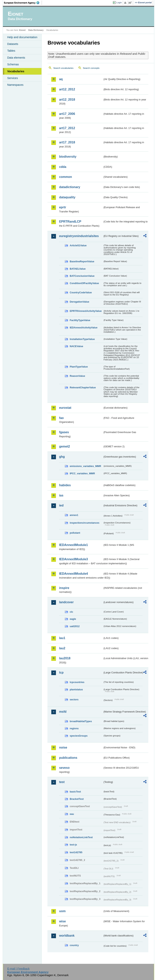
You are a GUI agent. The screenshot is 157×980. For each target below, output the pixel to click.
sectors (74, 699)
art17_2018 (67, 142)
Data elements (16, 58)
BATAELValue (78, 269)
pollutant (75, 533)
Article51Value (78, 245)
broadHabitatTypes (81, 721)
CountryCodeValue (81, 292)
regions (74, 728)
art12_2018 (67, 100)
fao (61, 418)
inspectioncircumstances (84, 523)
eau (72, 814)
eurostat (65, 408)
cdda (63, 167)
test (62, 782)
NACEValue (76, 346)
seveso (64, 768)
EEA (23, 3)
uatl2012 (75, 626)
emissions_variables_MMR (85, 466)
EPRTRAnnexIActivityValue (86, 311)
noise (63, 747)
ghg (62, 457)
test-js (73, 845)
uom (62, 911)
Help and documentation (22, 37)
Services (12, 78)
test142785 (76, 852)
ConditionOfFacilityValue (84, 283)
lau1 (62, 638)
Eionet (22, 30)
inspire (64, 588)
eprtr (62, 207)
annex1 (74, 515)
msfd (63, 712)
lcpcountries (77, 682)
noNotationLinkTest (81, 837)
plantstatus (76, 689)
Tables (11, 51)
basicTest (75, 792)
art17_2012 (67, 128)
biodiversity (68, 157)
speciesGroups (78, 736)
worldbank (67, 936)
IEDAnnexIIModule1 (73, 545)
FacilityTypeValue (80, 320)
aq (61, 79)
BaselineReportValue (82, 261)
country (74, 945)
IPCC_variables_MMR (82, 473)
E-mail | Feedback (19, 969)
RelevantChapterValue (83, 387)
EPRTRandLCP (70, 222)
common (65, 177)
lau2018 (65, 658)
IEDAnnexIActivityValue (84, 328)
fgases (64, 432)
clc (71, 612)
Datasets (13, 44)
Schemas (13, 64)
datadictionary (70, 187)
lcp (61, 673)
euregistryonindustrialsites (79, 236)
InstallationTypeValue (82, 339)
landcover (66, 602)
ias (61, 495)
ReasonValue (77, 376)
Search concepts (91, 68)
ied (61, 505)
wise (62, 921)
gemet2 (64, 446)
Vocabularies (16, 71)
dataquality (67, 197)
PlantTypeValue (79, 367)
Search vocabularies (63, 68)
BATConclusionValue (82, 276)
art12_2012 (67, 89)
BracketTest (77, 799)
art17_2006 (67, 114)
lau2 (62, 648)
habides (65, 485)
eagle (73, 619)
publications (68, 758)
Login (119, 3)
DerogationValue (79, 302)
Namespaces (15, 85)
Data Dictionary (36, 30)
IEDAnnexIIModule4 (73, 574)
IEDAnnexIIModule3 (73, 559)
